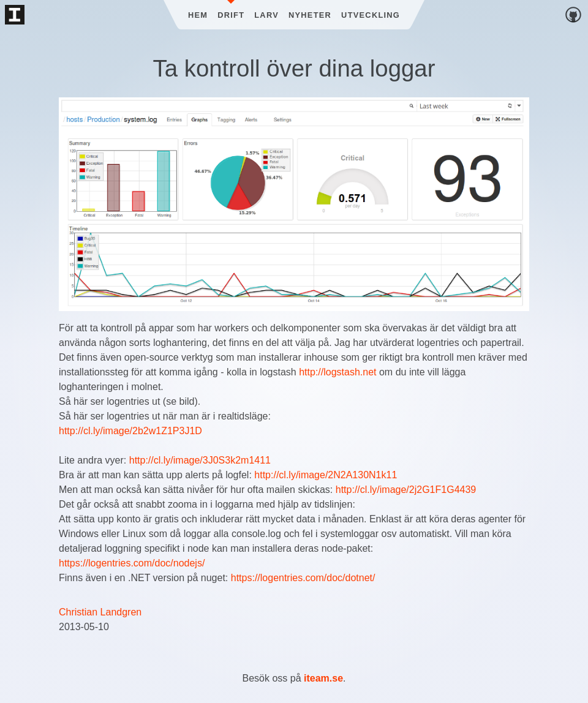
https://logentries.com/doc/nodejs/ (132, 563)
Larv (266, 15)
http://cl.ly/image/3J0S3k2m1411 (200, 460)
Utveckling (371, 15)
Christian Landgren (100, 612)
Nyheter (310, 15)
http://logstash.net (337, 372)
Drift (231, 15)
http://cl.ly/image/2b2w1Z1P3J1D (130, 431)
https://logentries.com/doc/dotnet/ (303, 578)
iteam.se (323, 678)
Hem (198, 15)
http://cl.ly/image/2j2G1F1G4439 (406, 490)
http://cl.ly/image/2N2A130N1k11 (326, 475)
